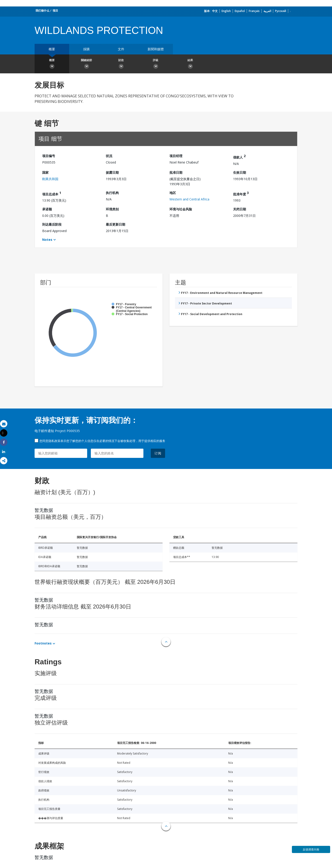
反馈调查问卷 (311, 849)
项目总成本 (52, 193)
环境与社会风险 (181, 209)
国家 (45, 172)
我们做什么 (42, 10)
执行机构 (112, 193)
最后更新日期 (116, 224)
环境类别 (112, 209)
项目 (55, 10)
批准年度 (241, 193)
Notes (47, 240)
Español (240, 11)
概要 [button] (52, 64)
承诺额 (47, 209)
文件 (121, 49)
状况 (109, 156)
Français (254, 11)
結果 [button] (190, 64)
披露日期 (112, 172)
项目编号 (49, 156)
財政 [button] (121, 64)
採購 (86, 49)
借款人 (239, 157)
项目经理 (176, 156)
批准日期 (176, 172)
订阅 (158, 453)
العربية (267, 11)
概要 (52, 49)
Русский (281, 11)
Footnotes (43, 643)
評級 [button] (156, 64)
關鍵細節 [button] (86, 64)
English (226, 11)
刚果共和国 (50, 179)
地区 (173, 193)
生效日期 (240, 172)
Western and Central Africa (189, 199)
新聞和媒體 (156, 49)
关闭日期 (240, 209)
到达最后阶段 (52, 224)
